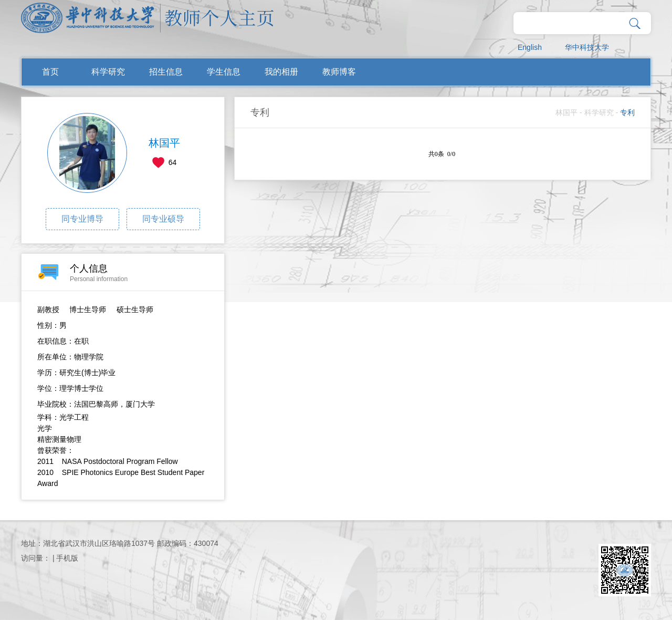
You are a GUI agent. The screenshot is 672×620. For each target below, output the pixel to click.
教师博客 (339, 72)
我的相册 (281, 72)
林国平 (566, 112)
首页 (50, 72)
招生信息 (166, 72)
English (530, 47)
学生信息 (224, 72)
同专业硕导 (163, 219)
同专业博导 (82, 219)
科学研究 (108, 72)
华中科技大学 (587, 47)
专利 (627, 112)
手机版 (67, 558)
